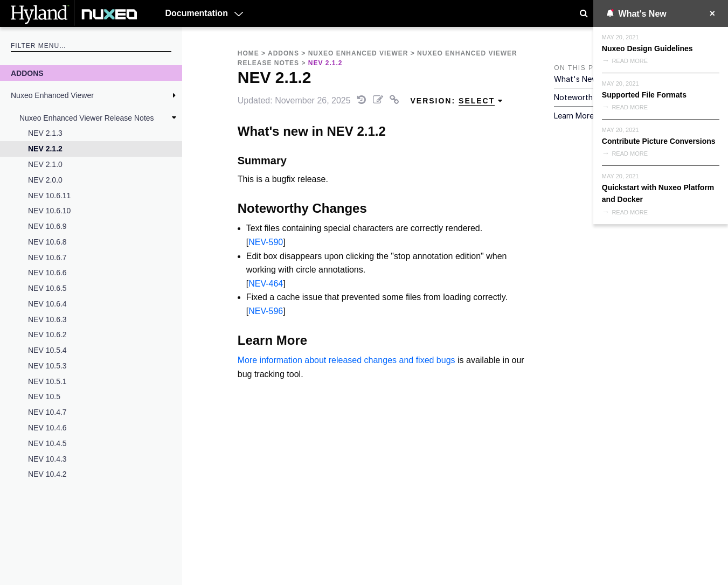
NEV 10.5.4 (47, 350)
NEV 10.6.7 (47, 257)
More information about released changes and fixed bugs (346, 360)
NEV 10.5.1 (47, 381)
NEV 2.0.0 (45, 180)
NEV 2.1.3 (45, 133)
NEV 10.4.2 (47, 474)
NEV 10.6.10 (49, 211)
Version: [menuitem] (457, 101)
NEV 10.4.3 (47, 459)
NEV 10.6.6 (47, 273)
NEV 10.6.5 (47, 288)
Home (248, 53)
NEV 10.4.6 (47, 428)
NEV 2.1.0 (45, 164)
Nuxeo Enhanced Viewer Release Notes (87, 118)
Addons (27, 73)
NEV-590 (266, 242)
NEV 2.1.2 (45, 149)
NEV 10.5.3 (47, 366)
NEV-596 (266, 311)
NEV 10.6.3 (47, 319)
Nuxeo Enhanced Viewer (52, 95)
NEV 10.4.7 (47, 412)
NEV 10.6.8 (47, 242)
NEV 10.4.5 (47, 443)
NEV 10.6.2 (47, 335)
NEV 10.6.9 (47, 226)
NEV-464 (266, 284)
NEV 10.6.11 (49, 196)
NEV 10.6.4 (47, 304)
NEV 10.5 (44, 396)
